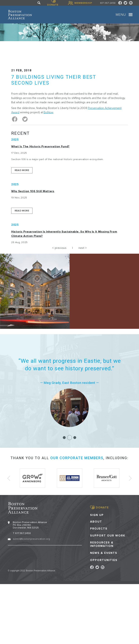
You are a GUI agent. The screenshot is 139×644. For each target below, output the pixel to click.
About (96, 521)
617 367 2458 (108, 3)
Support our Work (108, 535)
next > (83, 248)
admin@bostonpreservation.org (31, 539)
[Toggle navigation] (131, 15)
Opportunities (104, 560)
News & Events (104, 553)
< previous (59, 248)
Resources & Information (102, 544)
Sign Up (97, 515)
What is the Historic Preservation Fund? (40, 147)
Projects (99, 528)
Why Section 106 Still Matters (33, 191)
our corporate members (77, 458)
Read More (22, 170)
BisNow (48, 112)
